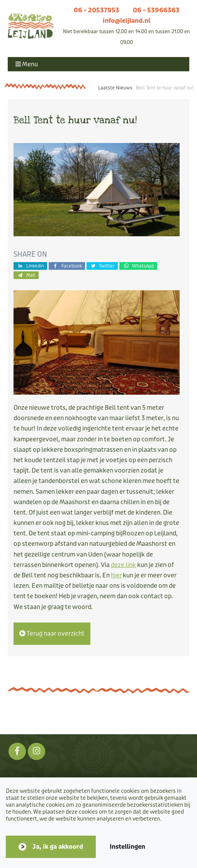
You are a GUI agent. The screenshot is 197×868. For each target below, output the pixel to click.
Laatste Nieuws (115, 88)
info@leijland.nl (127, 21)
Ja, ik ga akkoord (58, 847)
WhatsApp (138, 266)
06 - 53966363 (156, 10)
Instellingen (127, 847)
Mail (26, 275)
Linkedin (30, 266)
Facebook (67, 266)
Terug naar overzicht (52, 633)
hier (116, 575)
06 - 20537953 (97, 10)
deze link (123, 565)
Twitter (102, 266)
